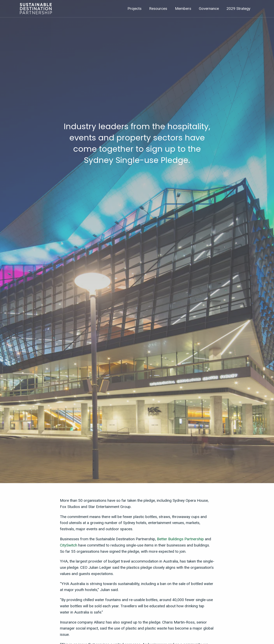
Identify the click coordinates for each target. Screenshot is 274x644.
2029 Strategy (238, 9)
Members (183, 9)
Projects (134, 9)
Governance (209, 9)
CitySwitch (69, 545)
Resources (158, 9)
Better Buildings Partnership (180, 539)
